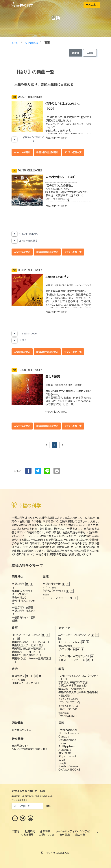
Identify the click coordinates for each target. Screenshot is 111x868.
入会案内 (92, 5)
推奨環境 (45, 831)
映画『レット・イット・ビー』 (26, 652)
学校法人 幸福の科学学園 (73, 682)
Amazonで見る (22, 152)
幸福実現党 (18, 676)
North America (69, 733)
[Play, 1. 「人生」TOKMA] (14, 234)
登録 (48, 806)
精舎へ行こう (19, 598)
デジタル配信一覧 (73, 152)
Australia (65, 750)
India (62, 743)
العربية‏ (62, 760)
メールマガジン (20, 594)
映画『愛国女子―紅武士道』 (27, 645)
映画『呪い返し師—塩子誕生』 (28, 649)
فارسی (62, 763)
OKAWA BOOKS (69, 770)
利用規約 (30, 831)
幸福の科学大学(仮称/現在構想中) (78, 692)
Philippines (67, 746)
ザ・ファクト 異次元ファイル (74, 656)
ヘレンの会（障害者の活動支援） (29, 749)
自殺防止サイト (20, 746)
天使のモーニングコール (72, 660)
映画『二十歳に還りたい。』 (26, 655)
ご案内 (16, 831)
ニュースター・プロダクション (74, 635)
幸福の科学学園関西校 (71, 689)
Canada (64, 737)
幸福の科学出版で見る (47, 152)
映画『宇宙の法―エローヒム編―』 (30, 642)
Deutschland (67, 740)
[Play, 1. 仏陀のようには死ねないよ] (14, 139)
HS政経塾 (64, 696)
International (68, 730)
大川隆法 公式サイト (23, 591)
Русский (67, 756)
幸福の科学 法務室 (22, 608)
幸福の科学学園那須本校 (73, 686)
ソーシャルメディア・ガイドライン (74, 831)
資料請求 (65, 835)
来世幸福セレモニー (23, 730)
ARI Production (70, 642)
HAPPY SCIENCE (57, 853)
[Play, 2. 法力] (14, 340)
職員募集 (80, 835)
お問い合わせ (47, 835)
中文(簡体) (65, 753)
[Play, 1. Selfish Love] (14, 334)
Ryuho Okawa (68, 766)
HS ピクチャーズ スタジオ (26, 635)
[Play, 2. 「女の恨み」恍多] (14, 241)
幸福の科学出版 (52, 584)
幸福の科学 (18, 584)
